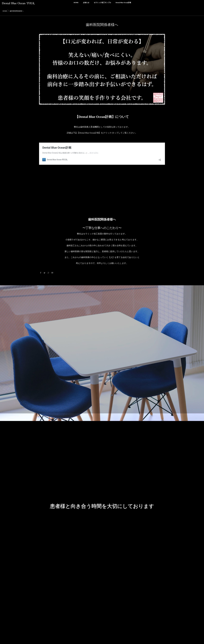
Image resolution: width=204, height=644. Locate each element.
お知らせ (86, 4)
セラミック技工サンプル (102, 4)
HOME (76, 4)
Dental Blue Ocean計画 (123, 4)
